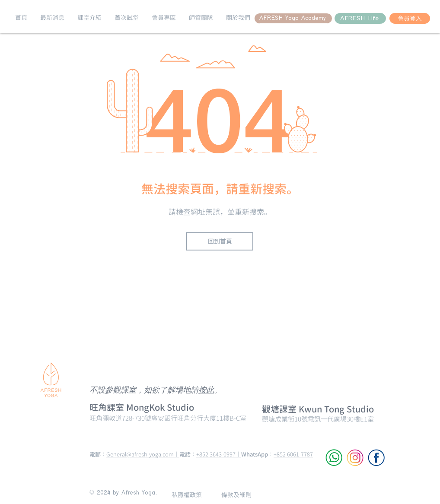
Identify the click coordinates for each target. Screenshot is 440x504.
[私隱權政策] (187, 495)
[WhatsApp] (334, 458)
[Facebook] (376, 458)
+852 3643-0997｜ (219, 454)
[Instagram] (355, 458)
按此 (206, 391)
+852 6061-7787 (293, 454)
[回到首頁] (220, 241)
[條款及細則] (236, 495)
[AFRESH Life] (360, 18)
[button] (52, 18)
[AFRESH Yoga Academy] (293, 18)
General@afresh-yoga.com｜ (143, 454)
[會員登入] (410, 18)
